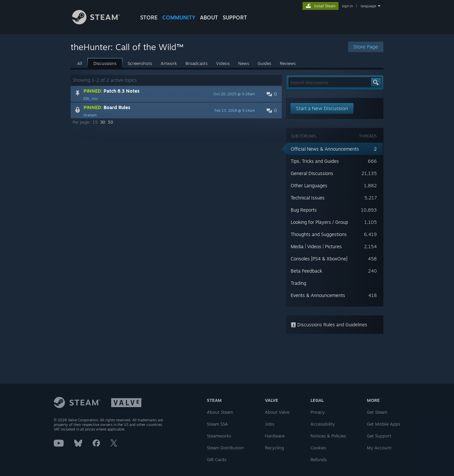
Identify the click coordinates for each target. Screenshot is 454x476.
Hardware (275, 436)
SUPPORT (235, 17)
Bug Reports (304, 210)
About (209, 17)
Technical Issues (308, 198)
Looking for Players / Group (319, 222)
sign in (347, 6)
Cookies (318, 448)
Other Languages (309, 185)
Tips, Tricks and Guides (315, 161)
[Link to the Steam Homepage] (101, 23)
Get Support (379, 436)
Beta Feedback (306, 271)
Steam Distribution (225, 448)
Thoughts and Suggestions (319, 234)
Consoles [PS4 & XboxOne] (319, 259)
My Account (379, 448)
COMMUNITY (179, 17)
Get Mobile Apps (384, 424)
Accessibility (323, 424)
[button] (176, 94)
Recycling (275, 448)
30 (103, 122)
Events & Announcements (318, 295)
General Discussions (312, 173)
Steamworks (219, 436)
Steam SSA (217, 424)
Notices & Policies (328, 436)
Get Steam (377, 412)
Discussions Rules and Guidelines (329, 325)
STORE (149, 17)
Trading (298, 283)
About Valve (277, 412)
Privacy (318, 412)
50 (111, 122)
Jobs (270, 424)
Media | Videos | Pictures (316, 246)
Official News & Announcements (325, 149)
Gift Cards (217, 460)
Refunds (319, 460)
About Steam (220, 412)
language (368, 6)
